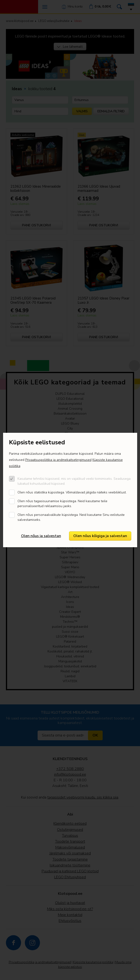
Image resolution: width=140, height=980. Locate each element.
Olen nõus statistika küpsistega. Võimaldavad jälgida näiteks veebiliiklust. (72, 492)
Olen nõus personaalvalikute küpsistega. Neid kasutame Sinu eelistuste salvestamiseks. (71, 517)
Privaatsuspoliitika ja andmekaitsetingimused (58, 460)
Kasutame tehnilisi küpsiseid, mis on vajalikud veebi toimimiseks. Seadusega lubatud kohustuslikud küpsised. (74, 481)
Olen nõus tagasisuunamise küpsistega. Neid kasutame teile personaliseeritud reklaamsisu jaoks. (62, 504)
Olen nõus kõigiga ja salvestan (100, 536)
